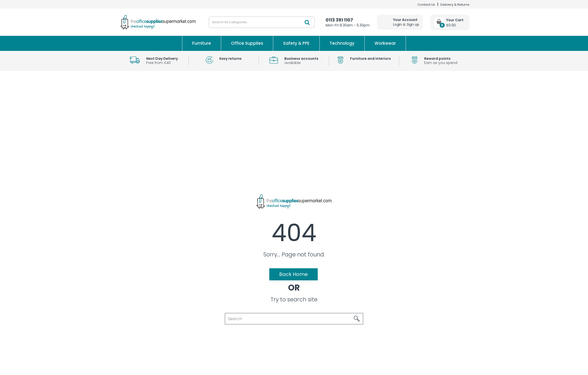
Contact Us (426, 5)
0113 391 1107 (339, 20)
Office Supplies (247, 43)
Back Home (294, 274)
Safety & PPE (296, 43)
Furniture (202, 43)
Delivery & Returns (455, 5)
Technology (342, 43)
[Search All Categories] (262, 22)
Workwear (385, 43)
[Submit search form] (307, 22)
